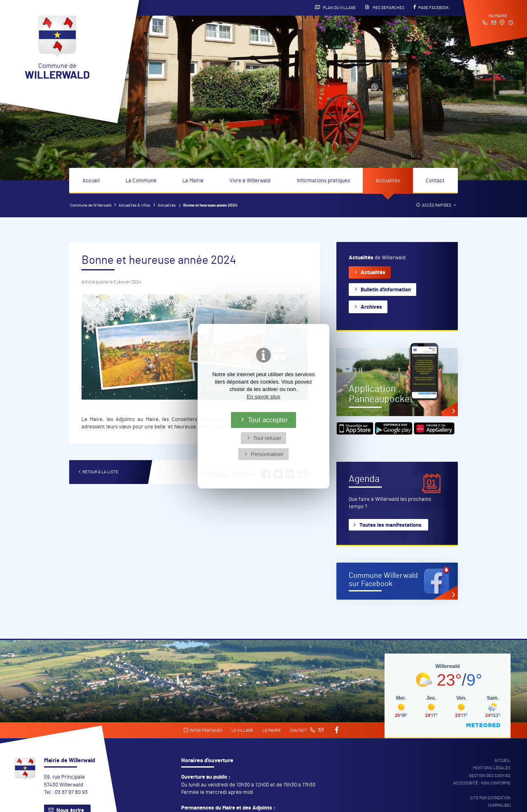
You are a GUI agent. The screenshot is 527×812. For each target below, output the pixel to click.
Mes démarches (385, 7)
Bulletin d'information (386, 290)
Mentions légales (492, 768)
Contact (435, 181)
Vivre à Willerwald (250, 181)
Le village (242, 731)
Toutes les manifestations (391, 525)
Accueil (91, 181)
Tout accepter (268, 420)
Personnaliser (267, 454)
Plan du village (335, 7)
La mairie (272, 731)
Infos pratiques (203, 730)
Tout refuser (267, 438)
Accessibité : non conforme (482, 783)
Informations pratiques (323, 181)
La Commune (141, 181)
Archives (371, 307)
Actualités (388, 181)
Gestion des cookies (490, 776)
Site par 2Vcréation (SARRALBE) (490, 802)
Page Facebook (431, 7)
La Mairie (193, 181)
